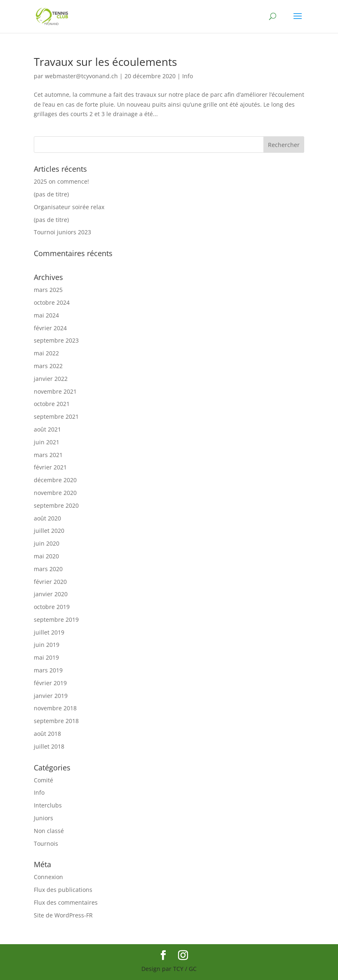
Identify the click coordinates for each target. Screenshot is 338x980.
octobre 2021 (52, 404)
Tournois (46, 843)
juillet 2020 (49, 531)
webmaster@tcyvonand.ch (81, 76)
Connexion (48, 877)
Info (188, 76)
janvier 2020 (51, 594)
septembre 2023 (56, 340)
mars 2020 (48, 569)
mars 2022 (48, 366)
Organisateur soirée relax (69, 207)
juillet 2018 (49, 746)
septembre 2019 (56, 619)
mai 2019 (46, 657)
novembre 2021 (55, 391)
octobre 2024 (52, 302)
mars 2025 (48, 290)
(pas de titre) (51, 194)
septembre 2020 (56, 505)
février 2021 (50, 467)
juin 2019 (47, 645)
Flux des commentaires (66, 902)
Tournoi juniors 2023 (62, 232)
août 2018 (47, 734)
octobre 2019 (52, 607)
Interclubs (48, 805)
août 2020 (47, 518)
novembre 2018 (55, 708)
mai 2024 (46, 315)
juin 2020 (47, 543)
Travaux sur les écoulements (105, 62)
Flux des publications (63, 890)
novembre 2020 (55, 493)
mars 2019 (48, 670)
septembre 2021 (56, 416)
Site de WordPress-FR (63, 915)
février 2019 (50, 683)
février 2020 (50, 582)
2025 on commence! (61, 181)
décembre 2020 (55, 480)
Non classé (49, 831)
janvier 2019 (51, 696)
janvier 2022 (51, 379)
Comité (43, 780)
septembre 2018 (56, 721)
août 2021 (47, 429)
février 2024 (50, 328)
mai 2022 (46, 353)
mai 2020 (46, 556)
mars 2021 (48, 455)
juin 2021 (47, 442)
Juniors (43, 818)
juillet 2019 (49, 632)
